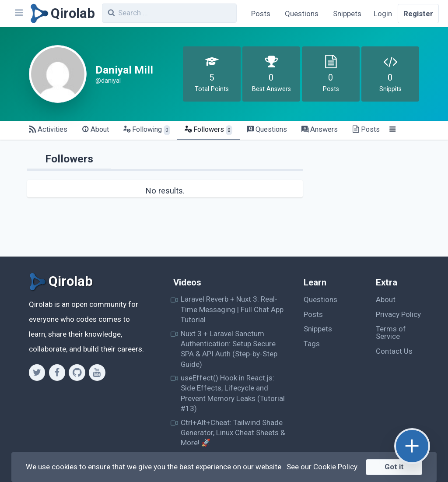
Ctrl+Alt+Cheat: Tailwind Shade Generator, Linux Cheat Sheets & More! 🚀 (233, 433)
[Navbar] (18, 14)
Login (383, 14)
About (386, 299)
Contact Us (394, 351)
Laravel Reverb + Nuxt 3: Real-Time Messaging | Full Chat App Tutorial (232, 309)
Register (418, 14)
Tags (312, 344)
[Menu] (393, 130)
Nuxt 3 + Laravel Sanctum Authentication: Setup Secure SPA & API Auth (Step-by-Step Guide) (229, 349)
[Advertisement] (371, 202)
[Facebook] (57, 373)
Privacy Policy (398, 314)
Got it (394, 467)
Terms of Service (391, 332)
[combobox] (169, 13)
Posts (261, 14)
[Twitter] (37, 373)
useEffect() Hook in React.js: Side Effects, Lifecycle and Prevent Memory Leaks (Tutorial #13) (233, 393)
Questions (302, 14)
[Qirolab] (61, 14)
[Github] (77, 373)
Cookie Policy (335, 467)
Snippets (347, 14)
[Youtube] (97, 373)
